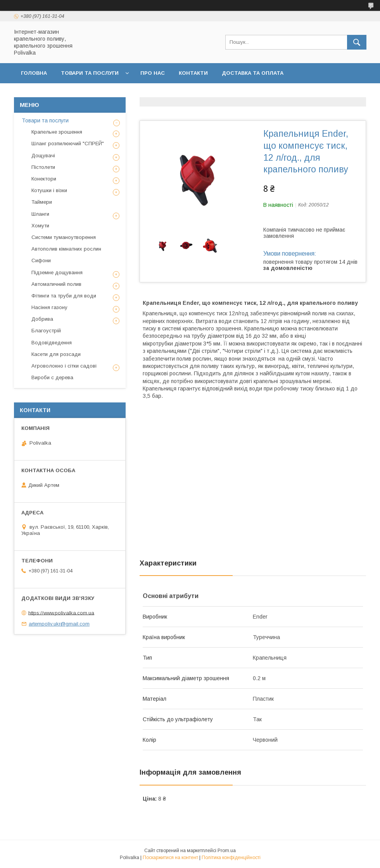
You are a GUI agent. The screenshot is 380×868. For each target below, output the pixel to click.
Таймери (42, 202)
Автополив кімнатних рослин (66, 249)
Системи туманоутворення (64, 237)
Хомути (40, 226)
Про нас (153, 73)
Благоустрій (46, 331)
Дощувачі (43, 156)
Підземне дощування (57, 272)
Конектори (44, 179)
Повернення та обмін (54, 93)
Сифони (41, 260)
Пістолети (43, 167)
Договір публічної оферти (141, 93)
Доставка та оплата (253, 73)
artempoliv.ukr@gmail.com (59, 624)
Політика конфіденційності (238, 93)
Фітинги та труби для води (64, 296)
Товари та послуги (90, 73)
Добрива (42, 319)
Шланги (40, 214)
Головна (34, 73)
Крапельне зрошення (57, 132)
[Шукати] (357, 42)
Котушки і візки (49, 190)
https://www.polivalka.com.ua (61, 613)
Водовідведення (52, 343)
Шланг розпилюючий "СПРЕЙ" (68, 144)
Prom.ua (227, 851)
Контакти (193, 73)
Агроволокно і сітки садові (64, 366)
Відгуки (305, 93)
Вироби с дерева (52, 377)
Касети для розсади (56, 354)
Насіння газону (49, 307)
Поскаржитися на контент (170, 858)
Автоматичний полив (56, 284)
